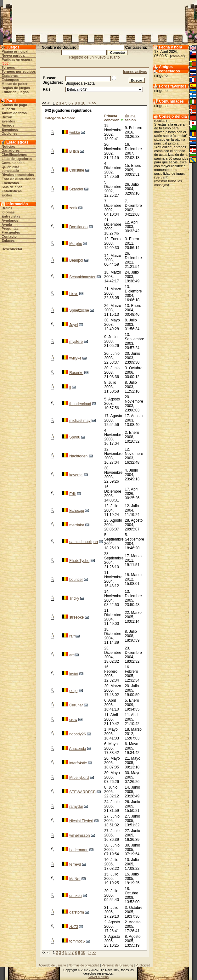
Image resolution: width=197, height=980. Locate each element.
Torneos (8, 67)
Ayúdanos (10, 220)
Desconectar (12, 249)
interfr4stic (78, 763)
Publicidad (143, 965)
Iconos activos (135, 72)
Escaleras (10, 76)
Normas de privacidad (84, 965)
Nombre (69, 118)
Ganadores (11, 150)
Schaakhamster (82, 277)
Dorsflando (78, 227)
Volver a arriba (98, 977)
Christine (77, 170)
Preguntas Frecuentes (11, 230)
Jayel (74, 325)
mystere (76, 342)
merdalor (77, 525)
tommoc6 (77, 941)
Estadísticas (12, 191)
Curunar (76, 705)
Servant (161, 177)
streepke (76, 617)
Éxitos (7, 195)
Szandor (76, 189)
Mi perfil (8, 109)
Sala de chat (12, 187)
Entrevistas (11, 216)
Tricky (74, 598)
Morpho (76, 244)
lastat (74, 674)
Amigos (8, 125)
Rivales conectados (18, 175)
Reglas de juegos (16, 88)
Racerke (76, 373)
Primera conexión (112, 118)
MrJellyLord (79, 778)
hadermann (79, 850)
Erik (73, 494)
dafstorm (77, 912)
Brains (7, 208)
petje (73, 691)
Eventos (8, 121)
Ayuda (7, 224)
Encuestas (10, 183)
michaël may (80, 421)
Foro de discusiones (18, 179)
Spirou (75, 437)
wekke (75, 133)
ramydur (76, 807)
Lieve (74, 294)
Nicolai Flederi (81, 821)
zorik (73, 208)
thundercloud (80, 404)
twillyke (75, 358)
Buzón (7, 117)
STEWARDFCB (82, 792)
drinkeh (75, 896)
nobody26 (78, 734)
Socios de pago (14, 105)
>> (94, 103)
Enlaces (8, 241)
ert (71, 655)
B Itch (74, 151)
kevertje (76, 475)
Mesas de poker (15, 84)
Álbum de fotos (14, 113)
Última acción (130, 118)
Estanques (10, 80)
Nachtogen (78, 456)
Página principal (15, 51)
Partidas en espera (17, 59)
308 (5, 63)
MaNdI (75, 879)
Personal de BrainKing (117, 965)
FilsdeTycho (79, 561)
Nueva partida (13, 55)
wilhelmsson (79, 836)
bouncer (76, 580)
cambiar (177, 56)
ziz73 (74, 927)
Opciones (9, 133)
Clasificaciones (14, 155)
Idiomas (8, 212)
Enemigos (10, 129)
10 (83, 103)
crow (73, 720)
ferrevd (75, 864)
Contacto (9, 236)
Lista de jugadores (17, 159)
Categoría (53, 118)
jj (70, 387)
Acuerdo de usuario (52, 965)
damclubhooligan (84, 542)
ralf (72, 636)
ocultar (161, 121)
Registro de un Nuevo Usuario (95, 57)
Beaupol (76, 260)
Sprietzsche (79, 310)
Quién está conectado (10, 169)
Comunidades (13, 163)
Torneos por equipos (19, 71)
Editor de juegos (15, 92)
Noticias (8, 146)
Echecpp (77, 511)
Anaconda (77, 749)
